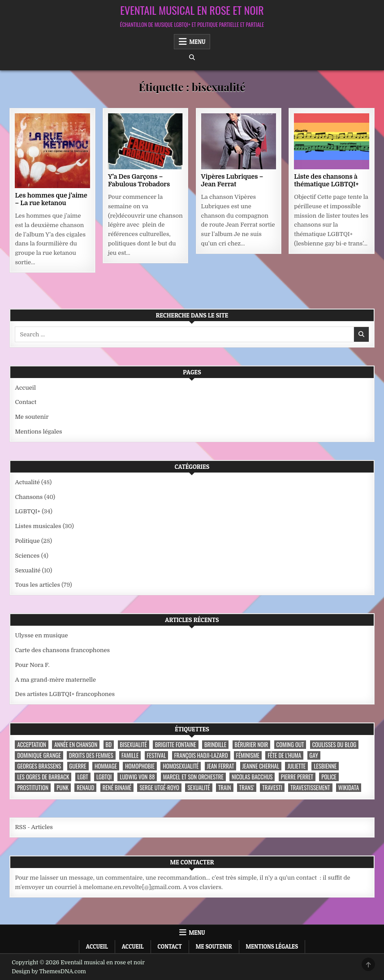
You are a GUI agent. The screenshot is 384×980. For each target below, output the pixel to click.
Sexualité (28, 570)
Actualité (27, 482)
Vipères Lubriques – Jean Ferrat (232, 180)
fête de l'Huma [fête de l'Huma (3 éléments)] (284, 755)
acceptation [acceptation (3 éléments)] (31, 745)
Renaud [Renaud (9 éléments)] (85, 788)
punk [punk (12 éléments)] (63, 788)
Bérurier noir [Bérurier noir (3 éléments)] (252, 745)
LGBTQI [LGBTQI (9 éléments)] (104, 777)
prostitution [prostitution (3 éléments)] (33, 788)
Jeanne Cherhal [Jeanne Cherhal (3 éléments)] (261, 766)
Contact (26, 402)
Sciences (27, 556)
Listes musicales (38, 526)
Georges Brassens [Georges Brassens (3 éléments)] (39, 766)
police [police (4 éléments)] (329, 777)
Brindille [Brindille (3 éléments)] (215, 745)
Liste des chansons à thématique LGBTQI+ (326, 180)
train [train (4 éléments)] (225, 788)
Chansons (29, 497)
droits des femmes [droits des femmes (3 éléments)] (91, 755)
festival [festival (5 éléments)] (157, 755)
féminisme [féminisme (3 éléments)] (248, 755)
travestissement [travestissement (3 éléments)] (310, 788)
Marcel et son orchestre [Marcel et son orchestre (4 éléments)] (193, 777)
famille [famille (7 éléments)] (130, 755)
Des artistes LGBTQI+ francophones (65, 694)
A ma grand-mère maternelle (55, 680)
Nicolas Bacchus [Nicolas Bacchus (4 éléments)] (252, 777)
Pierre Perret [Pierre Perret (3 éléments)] (297, 777)
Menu (198, 42)
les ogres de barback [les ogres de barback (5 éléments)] (43, 777)
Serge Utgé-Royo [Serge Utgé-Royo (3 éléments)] (159, 788)
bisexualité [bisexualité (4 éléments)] (134, 745)
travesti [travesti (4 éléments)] (272, 788)
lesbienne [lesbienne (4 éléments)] (325, 766)
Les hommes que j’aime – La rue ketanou (51, 199)
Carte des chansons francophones (62, 650)
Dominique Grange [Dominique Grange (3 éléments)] (39, 755)
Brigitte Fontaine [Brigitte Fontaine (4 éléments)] (176, 745)
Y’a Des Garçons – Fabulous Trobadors (139, 180)
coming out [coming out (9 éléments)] (290, 745)
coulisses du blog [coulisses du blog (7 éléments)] (334, 745)
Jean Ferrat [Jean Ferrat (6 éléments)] (221, 766)
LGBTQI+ (27, 511)
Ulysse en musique (41, 635)
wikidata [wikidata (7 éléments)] (349, 788)
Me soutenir (32, 417)
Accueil (25, 388)
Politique (27, 541)
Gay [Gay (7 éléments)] (314, 755)
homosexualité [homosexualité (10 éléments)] (181, 766)
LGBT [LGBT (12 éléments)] (83, 777)
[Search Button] (192, 58)
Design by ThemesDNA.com (49, 971)
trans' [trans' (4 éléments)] (247, 788)
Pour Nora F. (32, 665)
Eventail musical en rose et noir (192, 10)
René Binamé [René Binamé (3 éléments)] (117, 788)
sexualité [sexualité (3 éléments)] (198, 788)
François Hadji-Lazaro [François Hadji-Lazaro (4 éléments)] (201, 755)
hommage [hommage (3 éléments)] (106, 766)
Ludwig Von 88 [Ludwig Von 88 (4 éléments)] (137, 777)
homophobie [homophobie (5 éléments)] (140, 766)
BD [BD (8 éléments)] (109, 745)
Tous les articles (37, 585)
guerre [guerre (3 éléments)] (78, 766)
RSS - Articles (34, 827)
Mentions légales (38, 432)
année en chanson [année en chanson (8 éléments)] (76, 745)
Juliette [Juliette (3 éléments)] (296, 766)
